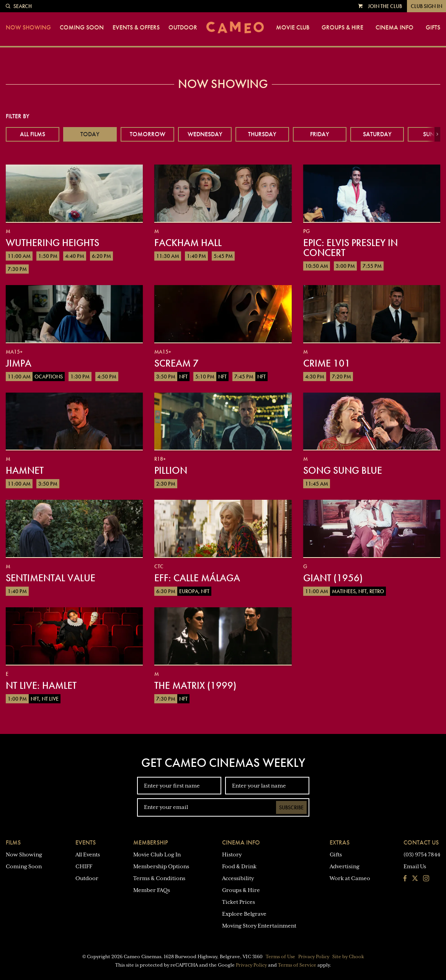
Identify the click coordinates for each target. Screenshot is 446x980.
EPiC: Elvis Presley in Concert (350, 248)
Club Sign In (426, 6)
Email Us (415, 866)
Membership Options (161, 866)
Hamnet (25, 470)
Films (13, 842)
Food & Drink (239, 866)
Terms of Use (280, 957)
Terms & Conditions (159, 878)
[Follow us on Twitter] (415, 879)
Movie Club (293, 28)
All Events (88, 854)
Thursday (262, 134)
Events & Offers (136, 28)
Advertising (345, 866)
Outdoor (183, 28)
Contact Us (421, 842)
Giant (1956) (333, 578)
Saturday (377, 134)
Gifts (433, 28)
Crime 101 (327, 363)
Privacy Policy (314, 957)
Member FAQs (152, 890)
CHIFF (84, 866)
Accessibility (238, 878)
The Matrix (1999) (195, 685)
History (232, 854)
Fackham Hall (188, 243)
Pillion (171, 470)
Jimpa (19, 363)
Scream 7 (176, 363)
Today (90, 134)
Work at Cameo (350, 878)
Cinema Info (395, 28)
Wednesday (205, 134)
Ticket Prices (239, 902)
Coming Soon (82, 28)
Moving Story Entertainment (259, 926)
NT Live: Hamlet (41, 685)
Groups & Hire (342, 28)
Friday (320, 134)
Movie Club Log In (157, 854)
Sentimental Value (51, 578)
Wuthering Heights (52, 243)
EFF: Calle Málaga (197, 578)
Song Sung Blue (343, 470)
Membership (151, 842)
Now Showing (28, 28)
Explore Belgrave (244, 914)
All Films (33, 134)
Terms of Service (297, 965)
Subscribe (291, 807)
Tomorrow (148, 134)
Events (86, 842)
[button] (437, 134)
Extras (340, 842)
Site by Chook (348, 957)
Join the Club (385, 6)
